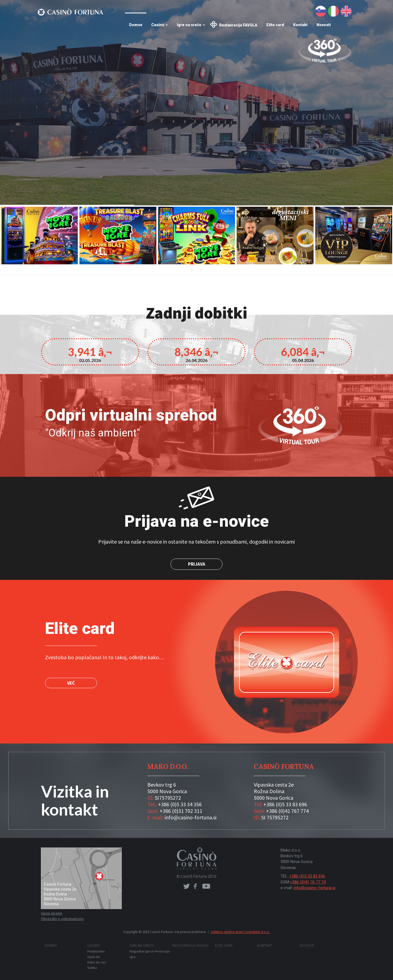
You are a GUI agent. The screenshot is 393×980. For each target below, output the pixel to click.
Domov (136, 25)
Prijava (197, 564)
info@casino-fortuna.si (315, 888)
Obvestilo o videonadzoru (62, 919)
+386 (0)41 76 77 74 (308, 882)
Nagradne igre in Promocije (150, 951)
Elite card (275, 25)
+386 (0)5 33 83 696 (307, 876)
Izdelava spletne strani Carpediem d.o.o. (240, 932)
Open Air (94, 957)
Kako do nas (97, 962)
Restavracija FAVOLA (238, 25)
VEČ (71, 683)
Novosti (324, 25)
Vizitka (92, 968)
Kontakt (300, 25)
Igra (133, 957)
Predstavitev (96, 951)
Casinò (160, 25)
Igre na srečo (191, 25)
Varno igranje (52, 913)
